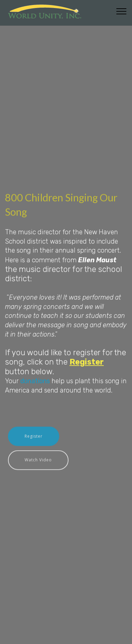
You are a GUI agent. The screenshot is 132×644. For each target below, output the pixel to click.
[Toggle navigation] (122, 11)
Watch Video (38, 464)
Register (34, 441)
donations (35, 388)
